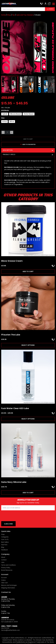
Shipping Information (8, 580)
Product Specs (28, 155)
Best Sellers (5, 534)
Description (28, 150)
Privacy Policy (6, 560)
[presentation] (3, 85)
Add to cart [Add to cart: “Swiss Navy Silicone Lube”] (28, 493)
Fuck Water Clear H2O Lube (15, 408)
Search (51, 9)
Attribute (5, 110)
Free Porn (4, 537)
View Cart (4, 575)
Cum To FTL (5, 532)
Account (4, 570)
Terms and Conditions (8, 557)
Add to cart (28, 139)
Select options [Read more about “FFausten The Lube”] (28, 345)
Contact (4, 552)
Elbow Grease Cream (12, 261)
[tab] (28, 150)
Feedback (4, 542)
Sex (14, 15)
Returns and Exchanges (9, 577)
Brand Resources (7, 562)
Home (3, 15)
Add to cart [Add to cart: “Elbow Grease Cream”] (28, 271)
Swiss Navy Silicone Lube (14, 482)
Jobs (3, 555)
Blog (3, 539)
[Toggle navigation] (54, 4)
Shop (9, 15)
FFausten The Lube (11, 335)
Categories (5, 529)
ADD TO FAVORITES (28, 144)
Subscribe (8, 516)
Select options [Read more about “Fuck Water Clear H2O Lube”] (28, 419)
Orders (3, 572)
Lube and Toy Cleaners (25, 15)
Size (3, 118)
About (3, 549)
